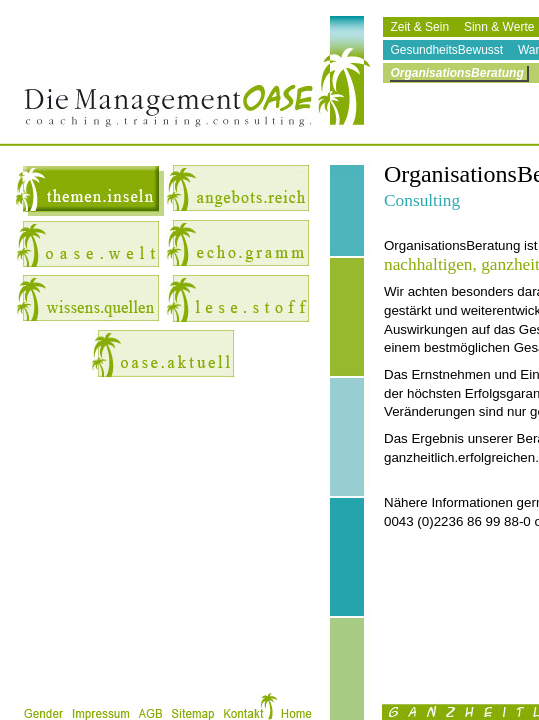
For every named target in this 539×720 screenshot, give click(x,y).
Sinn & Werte (499, 27)
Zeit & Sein (419, 27)
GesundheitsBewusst (446, 50)
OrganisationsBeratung (458, 73)
